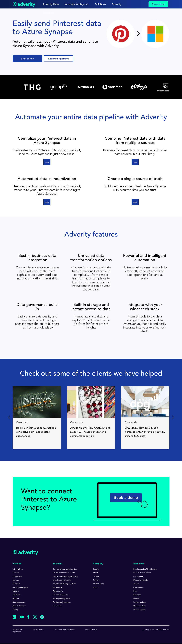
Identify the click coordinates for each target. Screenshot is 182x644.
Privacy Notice (38, 630)
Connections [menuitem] (138, 577)
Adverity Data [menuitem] (18, 569)
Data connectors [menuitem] (19, 602)
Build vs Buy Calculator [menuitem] (142, 573)
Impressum (17, 632)
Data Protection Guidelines (64, 630)
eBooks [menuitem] (136, 584)
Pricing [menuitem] (15, 610)
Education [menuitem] (137, 595)
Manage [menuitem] (16, 580)
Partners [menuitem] (96, 580)
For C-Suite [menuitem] (57, 606)
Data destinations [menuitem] (19, 606)
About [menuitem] (95, 573)
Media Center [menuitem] (98, 584)
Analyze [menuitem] (16, 591)
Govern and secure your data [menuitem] (64, 573)
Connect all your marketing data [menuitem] (65, 569)
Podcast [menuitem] (136, 599)
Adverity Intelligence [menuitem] (20, 588)
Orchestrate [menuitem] (17, 577)
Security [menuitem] (96, 569)
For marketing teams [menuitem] (61, 595)
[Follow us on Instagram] (42, 617)
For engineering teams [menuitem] (61, 599)
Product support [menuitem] (139, 610)
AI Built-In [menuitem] (16, 584)
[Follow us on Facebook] (28, 617)
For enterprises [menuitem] (59, 591)
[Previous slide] (9, 418)
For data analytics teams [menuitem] (62, 602)
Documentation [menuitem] (139, 606)
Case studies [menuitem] (138, 588)
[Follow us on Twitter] (35, 617)
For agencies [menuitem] (58, 588)
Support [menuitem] (96, 588)
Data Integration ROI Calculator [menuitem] (145, 569)
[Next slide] (173, 418)
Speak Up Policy (91, 630)
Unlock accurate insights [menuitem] (62, 580)
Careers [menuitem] (96, 577)
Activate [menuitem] (16, 599)
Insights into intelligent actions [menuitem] (64, 584)
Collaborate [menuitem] (17, 595)
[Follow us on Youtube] (22, 617)
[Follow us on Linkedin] (14, 617)
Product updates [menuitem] (140, 602)
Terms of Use (17, 630)
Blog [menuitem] (135, 591)
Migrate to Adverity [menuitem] (141, 580)
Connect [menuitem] (16, 573)
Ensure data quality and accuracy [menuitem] (65, 577)
